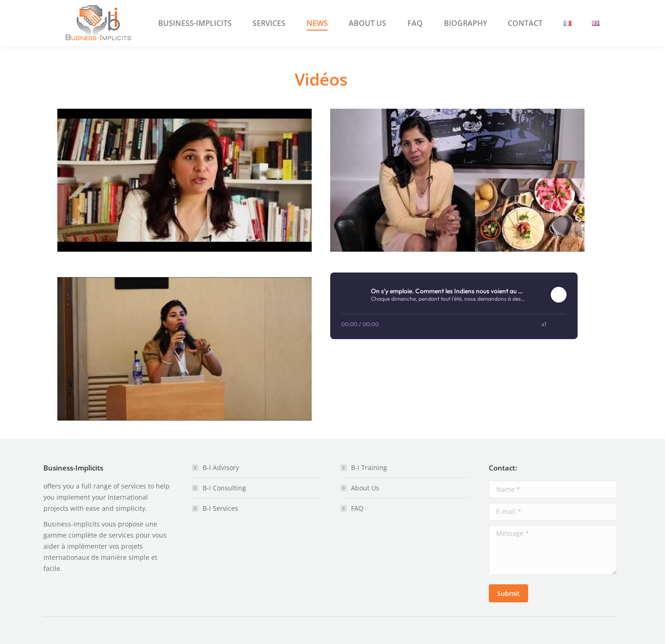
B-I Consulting (224, 488)
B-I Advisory (221, 468)
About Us (365, 488)
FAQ (357, 508)
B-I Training (369, 468)
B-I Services (220, 508)
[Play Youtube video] (185, 180)
